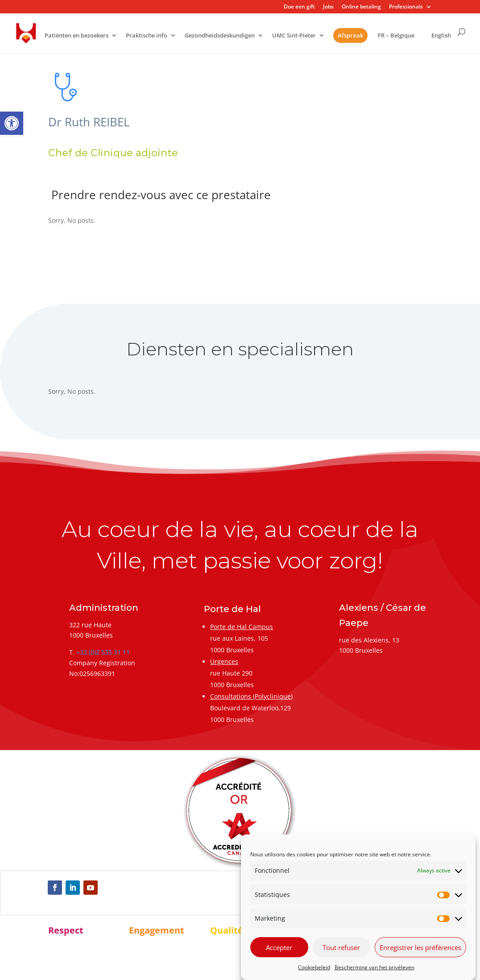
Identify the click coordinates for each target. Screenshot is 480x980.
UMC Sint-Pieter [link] (294, 36)
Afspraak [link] (350, 35)
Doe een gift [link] (299, 7)
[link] (12, 123)
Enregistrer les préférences (420, 947)
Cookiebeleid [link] (314, 967)
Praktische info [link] (147, 36)
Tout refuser (341, 947)
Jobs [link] (328, 7)
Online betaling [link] (361, 7)
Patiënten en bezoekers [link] (77, 36)
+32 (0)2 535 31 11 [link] (103, 652)
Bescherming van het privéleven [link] (374, 967)
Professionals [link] (406, 7)
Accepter (279, 947)
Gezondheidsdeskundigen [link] (220, 36)
